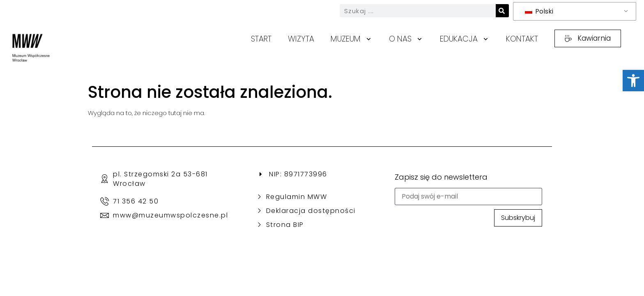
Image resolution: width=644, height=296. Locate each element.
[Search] (502, 11)
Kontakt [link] (522, 39)
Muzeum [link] (352, 39)
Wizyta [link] (301, 39)
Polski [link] (539, 11)
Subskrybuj (518, 218)
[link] (633, 81)
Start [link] (261, 39)
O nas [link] (406, 39)
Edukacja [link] (465, 39)
